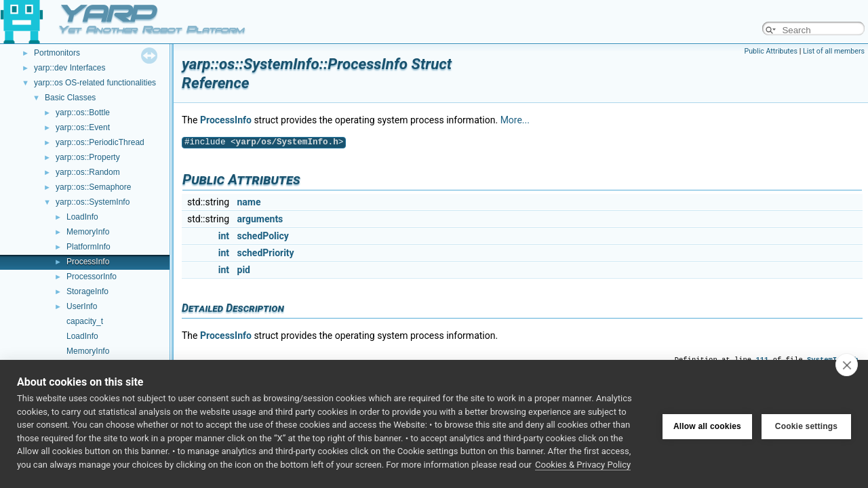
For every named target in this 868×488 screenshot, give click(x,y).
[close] (847, 365)
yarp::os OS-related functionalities (95, 83)
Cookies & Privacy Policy (583, 465)
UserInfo (82, 306)
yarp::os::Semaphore (93, 187)
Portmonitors (57, 53)
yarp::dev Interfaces (70, 68)
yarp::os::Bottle (83, 113)
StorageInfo (87, 291)
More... (515, 120)
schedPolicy (263, 236)
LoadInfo (82, 217)
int (224, 236)
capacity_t (85, 321)
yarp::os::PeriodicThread (100, 142)
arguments (260, 219)
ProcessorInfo (92, 277)
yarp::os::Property (88, 157)
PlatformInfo (88, 247)
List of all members (834, 51)
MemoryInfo (88, 232)
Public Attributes (771, 51)
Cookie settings (806, 424)
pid (244, 270)
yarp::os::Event (83, 127)
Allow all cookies (707, 424)
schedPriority (266, 253)
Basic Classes (70, 98)
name (249, 202)
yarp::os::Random (88, 172)
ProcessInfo (88, 262)
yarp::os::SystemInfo (93, 202)
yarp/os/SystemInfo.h (287, 142)
